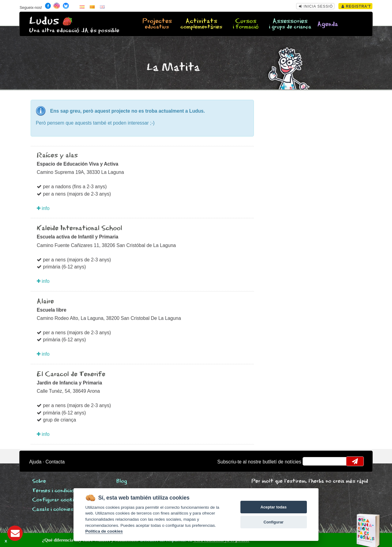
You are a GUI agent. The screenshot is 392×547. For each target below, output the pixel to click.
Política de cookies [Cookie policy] (104, 531)
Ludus (44, 21)
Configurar (273, 522)
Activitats (201, 24)
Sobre (39, 481)
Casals (53, 510)
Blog (122, 481)
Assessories (290, 24)
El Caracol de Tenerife (71, 374)
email (311, 461)
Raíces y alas (57, 155)
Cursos (246, 24)
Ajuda (35, 462)
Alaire (45, 302)
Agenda (328, 24)
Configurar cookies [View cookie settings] (56, 500)
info (43, 208)
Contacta (55, 462)
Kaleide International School (79, 228)
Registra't (356, 6)
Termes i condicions (56, 491)
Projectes (157, 24)
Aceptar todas (273, 507)
